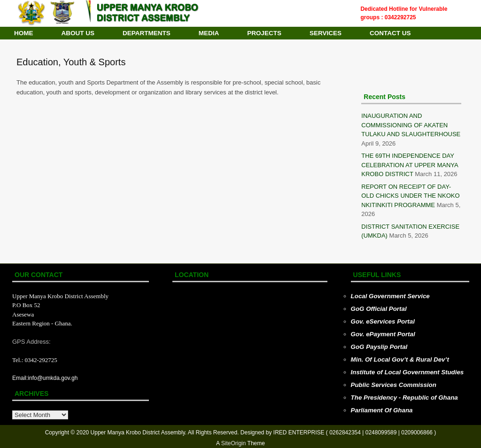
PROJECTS (264, 33)
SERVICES (326, 33)
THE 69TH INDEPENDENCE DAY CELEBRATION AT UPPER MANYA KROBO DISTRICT (410, 165)
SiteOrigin (234, 443)
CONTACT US (390, 33)
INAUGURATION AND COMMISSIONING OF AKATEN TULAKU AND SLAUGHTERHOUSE (411, 125)
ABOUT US (78, 33)
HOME (24, 33)
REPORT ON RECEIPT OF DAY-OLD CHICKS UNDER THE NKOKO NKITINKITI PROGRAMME (410, 196)
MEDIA (209, 33)
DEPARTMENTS (147, 33)
